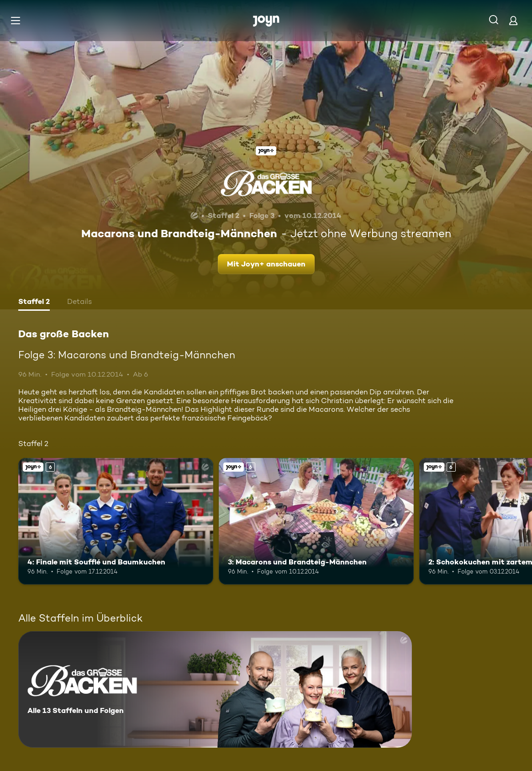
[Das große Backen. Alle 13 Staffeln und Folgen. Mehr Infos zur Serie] (215, 689)
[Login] (513, 20)
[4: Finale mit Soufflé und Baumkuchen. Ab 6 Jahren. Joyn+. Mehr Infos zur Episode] (116, 521)
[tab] (34, 303)
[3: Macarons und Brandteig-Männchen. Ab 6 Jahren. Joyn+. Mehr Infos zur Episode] (316, 521)
